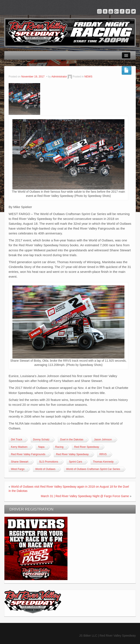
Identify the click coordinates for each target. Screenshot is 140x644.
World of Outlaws (45, 469)
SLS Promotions (49, 462)
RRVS (103, 454)
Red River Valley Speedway (72, 454)
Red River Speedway (87, 447)
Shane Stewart (20, 462)
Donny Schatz (41, 440)
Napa (41, 447)
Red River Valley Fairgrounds (28, 454)
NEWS (88, 77)
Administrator (59, 77)
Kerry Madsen (19, 447)
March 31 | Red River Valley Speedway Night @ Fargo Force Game (85, 496)
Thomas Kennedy (103, 462)
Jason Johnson (103, 440)
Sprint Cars (76, 462)
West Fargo (18, 469)
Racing (59, 447)
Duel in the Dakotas (72, 440)
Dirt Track (17, 440)
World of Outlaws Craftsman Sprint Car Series (93, 469)
